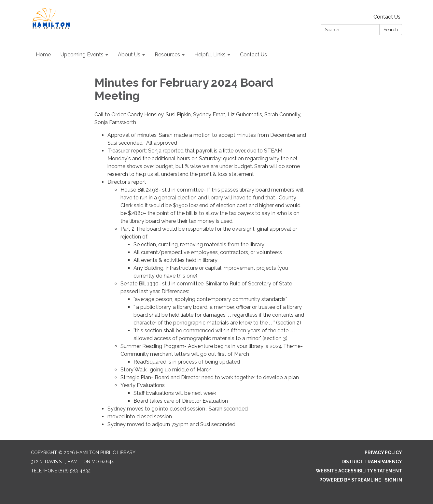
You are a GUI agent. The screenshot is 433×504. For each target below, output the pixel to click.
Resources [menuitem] (167, 55)
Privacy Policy (383, 453)
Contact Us (387, 17)
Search (391, 30)
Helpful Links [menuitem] (210, 55)
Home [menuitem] (43, 55)
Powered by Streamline (350, 480)
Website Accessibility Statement (359, 471)
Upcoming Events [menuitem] (82, 55)
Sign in (393, 480)
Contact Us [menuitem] (253, 55)
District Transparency (372, 462)
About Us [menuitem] (129, 55)
